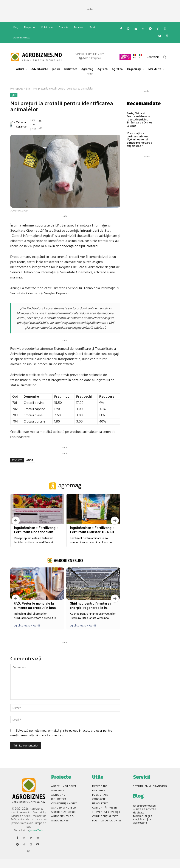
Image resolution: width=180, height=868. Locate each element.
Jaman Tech (36, 839)
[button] (158, 57)
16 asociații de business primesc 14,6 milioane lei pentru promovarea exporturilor (139, 139)
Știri (28, 89)
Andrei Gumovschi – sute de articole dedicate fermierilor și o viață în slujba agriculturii (145, 823)
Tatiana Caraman (22, 129)
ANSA (30, 469)
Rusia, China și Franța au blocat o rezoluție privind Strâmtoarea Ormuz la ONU (139, 119)
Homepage (17, 89)
